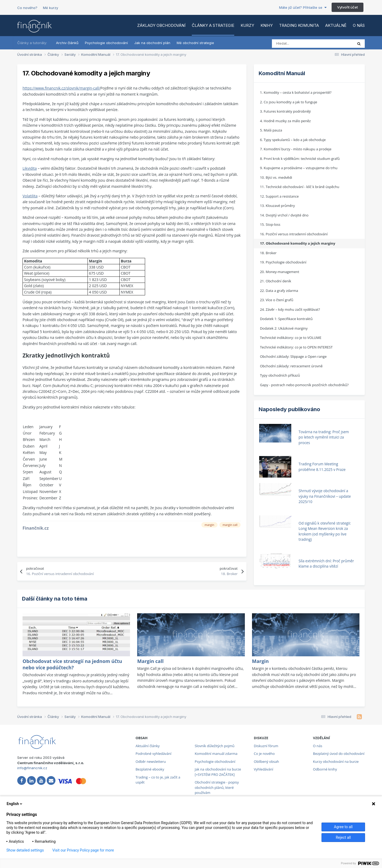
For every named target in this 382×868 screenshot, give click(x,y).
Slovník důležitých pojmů (215, 746)
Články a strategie (213, 25)
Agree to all (343, 827)
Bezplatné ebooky (150, 769)
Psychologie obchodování (106, 43)
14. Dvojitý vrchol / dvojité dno (284, 215)
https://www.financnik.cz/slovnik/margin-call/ (61, 88)
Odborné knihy (325, 769)
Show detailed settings (25, 850)
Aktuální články (148, 746)
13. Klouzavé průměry (277, 206)
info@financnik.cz (32, 768)
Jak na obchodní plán (152, 43)
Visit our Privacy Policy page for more (83, 850)
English (15, 804)
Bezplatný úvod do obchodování (339, 754)
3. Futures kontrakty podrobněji (285, 111)
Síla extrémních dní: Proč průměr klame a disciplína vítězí (326, 564)
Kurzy (247, 25)
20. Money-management (280, 272)
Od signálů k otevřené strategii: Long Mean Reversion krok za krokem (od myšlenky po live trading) (325, 531)
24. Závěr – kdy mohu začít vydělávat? (290, 309)
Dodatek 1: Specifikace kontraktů (286, 319)
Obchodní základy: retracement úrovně (291, 366)
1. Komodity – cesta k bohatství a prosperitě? (296, 92)
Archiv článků (67, 43)
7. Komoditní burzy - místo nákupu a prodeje (296, 149)
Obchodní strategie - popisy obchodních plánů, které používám (217, 787)
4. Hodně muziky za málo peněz (285, 121)
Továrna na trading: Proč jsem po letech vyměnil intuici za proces (324, 437)
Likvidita (30, 168)
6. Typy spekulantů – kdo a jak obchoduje (293, 140)
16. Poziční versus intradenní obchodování (294, 234)
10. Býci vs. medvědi (276, 177)
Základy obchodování (161, 25)
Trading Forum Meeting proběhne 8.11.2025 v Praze (322, 467)
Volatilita (30, 196)
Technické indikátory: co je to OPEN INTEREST (296, 347)
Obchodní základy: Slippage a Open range (293, 356)
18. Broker (268, 253)
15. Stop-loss (270, 224)
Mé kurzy (51, 8)
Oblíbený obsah (266, 761)
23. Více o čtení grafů (277, 300)
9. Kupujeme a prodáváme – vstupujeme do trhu (299, 168)
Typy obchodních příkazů (280, 375)
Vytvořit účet (348, 7)
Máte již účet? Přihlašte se (303, 7)
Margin (261, 661)
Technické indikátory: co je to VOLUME (291, 338)
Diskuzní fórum (266, 746)
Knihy (267, 25)
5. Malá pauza (271, 130)
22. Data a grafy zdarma (279, 291)
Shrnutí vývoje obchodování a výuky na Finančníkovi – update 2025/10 (325, 496)
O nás (359, 25)
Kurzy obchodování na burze (336, 761)
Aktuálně (336, 25)
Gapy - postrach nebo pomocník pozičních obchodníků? (304, 385)
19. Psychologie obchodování (283, 262)
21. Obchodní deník (276, 281)
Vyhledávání (264, 769)
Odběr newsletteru (151, 761)
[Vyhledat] (295, 44)
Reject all (343, 837)
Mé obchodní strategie (195, 43)
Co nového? (27, 8)
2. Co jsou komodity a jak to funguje (289, 102)
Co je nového (264, 754)
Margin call (150, 661)
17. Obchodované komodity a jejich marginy (298, 243)
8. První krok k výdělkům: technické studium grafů (300, 159)
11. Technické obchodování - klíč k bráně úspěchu (300, 187)
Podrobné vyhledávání (153, 754)
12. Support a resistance (279, 196)
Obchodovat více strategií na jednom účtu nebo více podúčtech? (72, 664)
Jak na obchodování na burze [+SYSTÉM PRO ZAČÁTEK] (218, 772)
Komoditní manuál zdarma (216, 754)
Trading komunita (299, 25)
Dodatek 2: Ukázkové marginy (284, 328)
